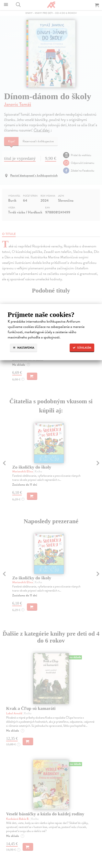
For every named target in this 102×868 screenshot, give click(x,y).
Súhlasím (82, 348)
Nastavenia (24, 348)
